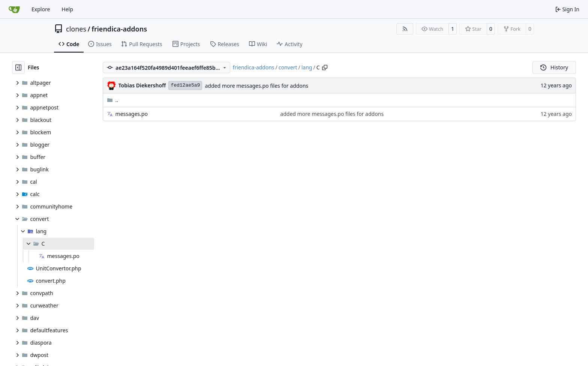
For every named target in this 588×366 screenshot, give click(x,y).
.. (113, 100)
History (554, 67)
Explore (41, 9)
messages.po (132, 114)
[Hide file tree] (18, 67)
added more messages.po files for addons (256, 86)
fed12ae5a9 (185, 85)
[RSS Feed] (405, 29)
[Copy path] (325, 67)
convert (288, 67)
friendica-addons (119, 29)
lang (307, 67)
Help (67, 9)
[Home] (14, 9)
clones (76, 29)
